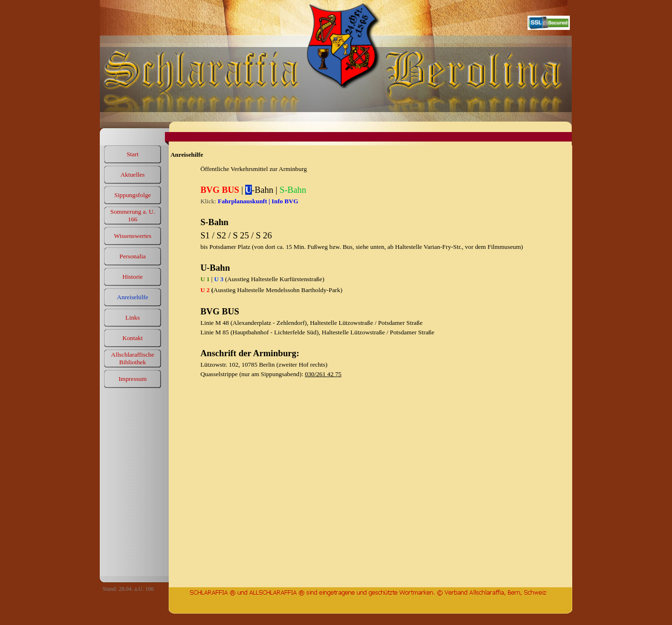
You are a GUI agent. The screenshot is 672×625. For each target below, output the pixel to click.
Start (132, 154)
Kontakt (133, 338)
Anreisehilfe (133, 297)
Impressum (132, 379)
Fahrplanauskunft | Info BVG (258, 201)
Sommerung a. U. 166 (133, 215)
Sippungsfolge (132, 195)
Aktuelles (132, 175)
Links (133, 317)
